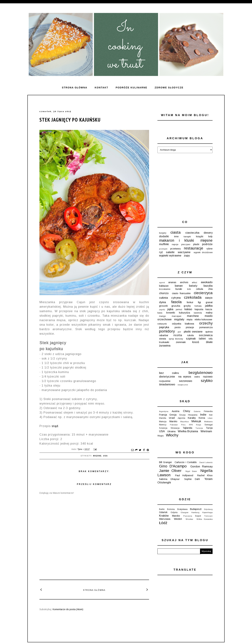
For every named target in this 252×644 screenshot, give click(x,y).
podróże (207, 244)
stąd (55, 426)
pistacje (190, 327)
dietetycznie (167, 377)
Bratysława (182, 509)
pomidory (167, 331)
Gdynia (174, 512)
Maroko (173, 421)
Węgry (161, 436)
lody (210, 236)
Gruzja (182, 415)
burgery (163, 233)
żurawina (165, 346)
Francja (163, 415)
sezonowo (186, 381)
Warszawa (165, 519)
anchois (184, 282)
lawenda (198, 313)
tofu (211, 339)
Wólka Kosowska (205, 519)
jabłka (209, 306)
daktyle (209, 298)
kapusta (199, 309)
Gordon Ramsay (201, 466)
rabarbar (164, 335)
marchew (193, 316)
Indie (203, 415)
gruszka (176, 306)
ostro (197, 377)
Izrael (172, 418)
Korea (202, 418)
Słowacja (175, 428)
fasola (176, 302)
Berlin (162, 509)
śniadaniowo (167, 384)
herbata (198, 306)
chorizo (164, 293)
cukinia (164, 298)
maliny (209, 313)
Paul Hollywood (184, 475)
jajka (170, 309)
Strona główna (75, 88)
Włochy (172, 435)
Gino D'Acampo (173, 466)
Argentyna (164, 411)
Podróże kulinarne (132, 88)
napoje (175, 244)
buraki (179, 289)
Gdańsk (163, 512)
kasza (209, 309)
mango (163, 316)
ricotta (178, 335)
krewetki (171, 313)
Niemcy (163, 425)
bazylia (208, 286)
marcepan (177, 316)
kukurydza (184, 313)
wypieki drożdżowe (203, 252)
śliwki (209, 342)
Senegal (209, 425)
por (179, 332)
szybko (207, 381)
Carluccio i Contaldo (186, 462)
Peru (183, 425)
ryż (161, 252)
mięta (190, 319)
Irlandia (163, 418)
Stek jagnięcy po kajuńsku (70, 120)
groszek (163, 306)
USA (106, 456)
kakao (188, 309)
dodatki (164, 236)
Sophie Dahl (192, 479)
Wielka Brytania (188, 431)
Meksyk (196, 421)
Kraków (164, 516)
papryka (164, 327)
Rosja (199, 425)
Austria (176, 411)
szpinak (191, 339)
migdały (179, 319)
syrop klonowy (176, 339)
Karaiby (192, 418)
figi (199, 302)
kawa (160, 313)
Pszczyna (188, 516)
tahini (202, 339)
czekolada (193, 297)
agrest (162, 282)
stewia (163, 339)
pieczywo (186, 244)
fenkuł (190, 302)
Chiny (186, 411)
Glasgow (184, 512)
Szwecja (163, 428)
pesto (178, 327)
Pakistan (174, 425)
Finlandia (208, 411)
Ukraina (171, 431)
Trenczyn (208, 516)
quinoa (209, 332)
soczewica (206, 335)
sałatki (170, 252)
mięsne (97, 456)
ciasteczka (192, 233)
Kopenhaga (207, 512)
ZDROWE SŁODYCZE (169, 88)
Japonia (181, 418)
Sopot (198, 516)
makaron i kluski (177, 240)
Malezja (163, 422)
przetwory (176, 249)
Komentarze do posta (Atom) (68, 609)
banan (179, 286)
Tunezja (199, 428)
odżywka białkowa (183, 324)
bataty (193, 286)
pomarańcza (206, 327)
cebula (200, 289)
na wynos (185, 377)
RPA (191, 425)
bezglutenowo (201, 373)
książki (200, 236)
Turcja (209, 428)
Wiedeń (178, 519)
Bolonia (171, 509)
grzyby (187, 306)
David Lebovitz (206, 462)
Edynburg (208, 509)
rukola (190, 335)
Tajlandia (187, 428)
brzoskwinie (165, 289)
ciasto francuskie (181, 293)
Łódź (163, 523)
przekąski (163, 249)
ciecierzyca (203, 293)
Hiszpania (193, 415)
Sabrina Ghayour (169, 479)
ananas (172, 282)
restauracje (194, 248)
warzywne (184, 252)
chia (210, 289)
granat (209, 302)
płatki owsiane (193, 332)
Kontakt (101, 88)
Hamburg (195, 512)
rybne (210, 249)
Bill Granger (166, 462)
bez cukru (169, 373)
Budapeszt (196, 509)
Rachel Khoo (205, 475)
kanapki (187, 237)
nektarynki (162, 324)
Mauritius (184, 422)
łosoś (196, 342)
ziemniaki (181, 342)
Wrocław (189, 519)
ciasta (176, 232)
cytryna (176, 298)
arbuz (195, 282)
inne (176, 236)
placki (196, 244)
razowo (208, 377)
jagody (162, 309)
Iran (211, 415)
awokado (207, 282)
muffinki (164, 244)
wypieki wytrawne (170, 256)
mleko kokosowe (203, 319)
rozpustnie (165, 381)
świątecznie (183, 385)
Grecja (173, 415)
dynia (163, 302)
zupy (187, 256)
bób (189, 289)
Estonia (197, 411)
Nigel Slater (191, 471)
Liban (210, 418)
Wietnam (206, 431)
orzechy (206, 323)
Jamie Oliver (170, 471)
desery (208, 233)
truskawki (164, 342)
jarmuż (179, 309)
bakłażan (164, 286)
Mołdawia (208, 422)
